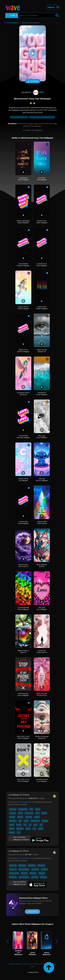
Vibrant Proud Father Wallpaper (42, 222)
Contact (11, 964)
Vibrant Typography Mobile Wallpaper (23, 222)
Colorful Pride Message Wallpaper (23, 437)
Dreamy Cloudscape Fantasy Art (42, 737)
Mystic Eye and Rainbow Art (42, 351)
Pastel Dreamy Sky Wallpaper (23, 480)
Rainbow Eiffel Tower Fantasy (42, 522)
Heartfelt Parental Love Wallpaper (42, 780)
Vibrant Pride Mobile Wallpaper (42, 308)
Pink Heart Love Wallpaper (42, 608)
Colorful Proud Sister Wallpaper (42, 265)
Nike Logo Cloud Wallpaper (42, 437)
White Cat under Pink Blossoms (42, 694)
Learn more (32, 912)
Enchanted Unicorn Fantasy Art (23, 394)
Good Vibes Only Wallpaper (42, 179)
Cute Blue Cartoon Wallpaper (42, 480)
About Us (19, 964)
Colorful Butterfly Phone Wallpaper (23, 608)
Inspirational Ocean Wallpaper (42, 394)
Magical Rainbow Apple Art (23, 651)
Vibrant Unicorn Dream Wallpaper (23, 308)
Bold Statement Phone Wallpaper (23, 694)
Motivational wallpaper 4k (19, 117)
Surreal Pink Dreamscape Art (42, 651)
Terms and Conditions (32, 964)
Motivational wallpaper (31, 23)
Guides (33, 966)
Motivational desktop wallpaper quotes (42, 117)
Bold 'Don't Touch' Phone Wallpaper (23, 737)
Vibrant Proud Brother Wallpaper (23, 351)
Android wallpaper (24, 802)
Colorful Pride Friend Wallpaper (23, 522)
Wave (38, 92)
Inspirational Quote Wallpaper (23, 179)
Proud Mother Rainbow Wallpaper (23, 265)
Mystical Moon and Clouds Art (23, 565)
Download (33, 81)
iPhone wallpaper (24, 858)
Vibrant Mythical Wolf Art (42, 565)
